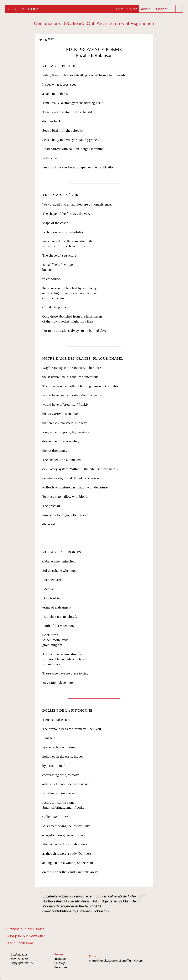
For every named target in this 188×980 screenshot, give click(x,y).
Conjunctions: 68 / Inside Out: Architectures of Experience (94, 23)
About (146, 9)
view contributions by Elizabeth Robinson (75, 911)
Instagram (61, 959)
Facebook (61, 967)
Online (132, 9)
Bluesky (59, 963)
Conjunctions (24, 9)
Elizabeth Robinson (94, 55)
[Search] (179, 9)
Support (160, 9)
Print (120, 9)
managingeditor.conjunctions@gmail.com (116, 961)
